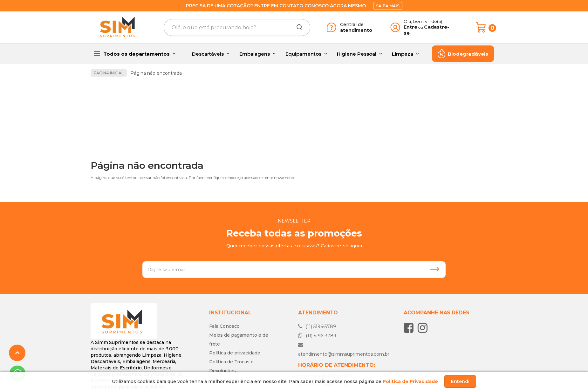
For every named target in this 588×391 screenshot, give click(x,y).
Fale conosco (325, 365)
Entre (410, 27)
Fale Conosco (224, 291)
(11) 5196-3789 (317, 292)
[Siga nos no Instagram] (424, 293)
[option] (141, 102)
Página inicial (109, 73)
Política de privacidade (235, 318)
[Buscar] (297, 27)
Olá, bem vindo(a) (423, 21)
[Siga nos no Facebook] (410, 293)
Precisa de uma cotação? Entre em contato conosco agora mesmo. (276, 6)
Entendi (460, 381)
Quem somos (224, 345)
